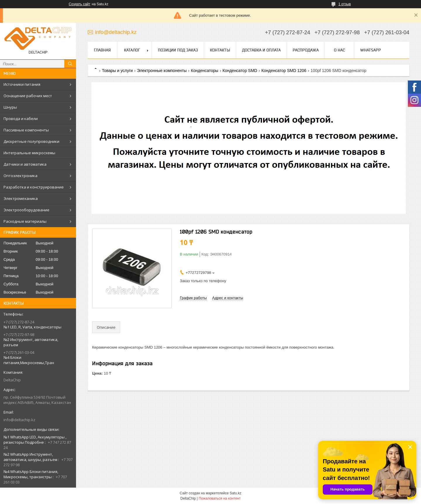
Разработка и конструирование (34, 187)
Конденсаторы (205, 71)
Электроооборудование (26, 210)
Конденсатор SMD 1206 (284, 71)
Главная (102, 50)
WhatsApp (371, 50)
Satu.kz (235, 493)
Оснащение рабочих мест (28, 96)
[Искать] (70, 64)
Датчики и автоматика (25, 164)
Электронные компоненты (162, 71)
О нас (339, 50)
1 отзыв (345, 4)
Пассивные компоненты (26, 130)
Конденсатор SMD (240, 71)
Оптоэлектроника (20, 176)
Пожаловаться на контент (220, 498)
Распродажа (306, 50)
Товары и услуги (117, 71)
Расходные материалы (25, 221)
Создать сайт (80, 4)
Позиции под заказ (178, 50)
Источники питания (22, 84)
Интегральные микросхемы (29, 153)
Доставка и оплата (261, 50)
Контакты (220, 50)
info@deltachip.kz (19, 420)
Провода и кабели (21, 119)
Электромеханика (21, 198)
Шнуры (10, 107)
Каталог (132, 50)
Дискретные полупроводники (31, 141)
